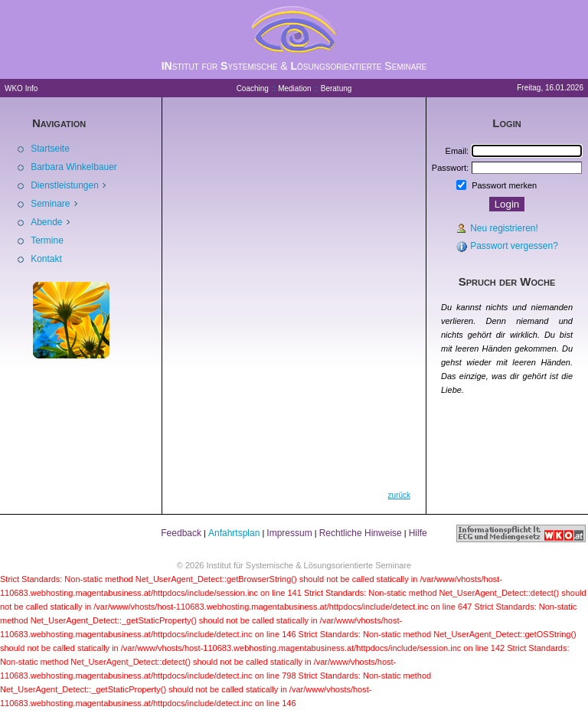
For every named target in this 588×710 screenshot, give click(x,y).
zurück (399, 495)
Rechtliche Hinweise (361, 533)
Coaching (253, 88)
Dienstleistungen (66, 185)
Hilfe (418, 533)
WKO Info (21, 88)
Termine (47, 240)
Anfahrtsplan (234, 533)
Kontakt (46, 259)
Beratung (336, 88)
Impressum (289, 533)
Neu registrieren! (504, 228)
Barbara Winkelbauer (74, 167)
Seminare (52, 204)
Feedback (181, 533)
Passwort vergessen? (514, 246)
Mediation (294, 88)
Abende (48, 222)
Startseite (50, 149)
